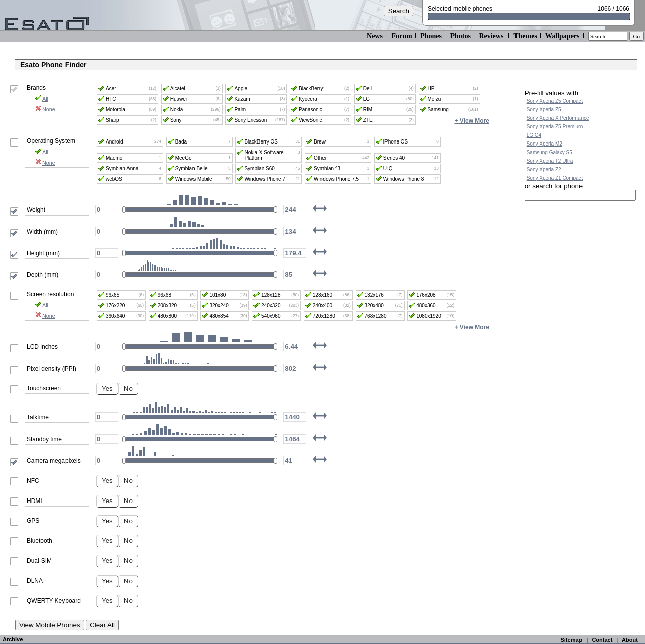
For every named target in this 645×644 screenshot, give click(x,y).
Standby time (44, 439)
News (375, 36)
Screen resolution (50, 294)
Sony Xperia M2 (544, 144)
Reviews (491, 36)
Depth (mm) (43, 275)
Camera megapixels (54, 461)
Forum (401, 36)
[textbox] (580, 195)
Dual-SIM (39, 561)
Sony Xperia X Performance (558, 118)
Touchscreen (44, 388)
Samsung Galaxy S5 (550, 152)
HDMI (35, 501)
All (41, 99)
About (630, 640)
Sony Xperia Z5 (544, 110)
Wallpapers (562, 36)
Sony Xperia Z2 (544, 169)
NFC (33, 481)
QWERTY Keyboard (54, 601)
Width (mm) (42, 232)
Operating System (51, 141)
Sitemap (571, 640)
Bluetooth (40, 541)
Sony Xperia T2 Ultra (550, 161)
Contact (602, 640)
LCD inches (42, 347)
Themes (525, 36)
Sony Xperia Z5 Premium (555, 127)
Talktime (38, 417)
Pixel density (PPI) (51, 369)
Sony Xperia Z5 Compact (555, 101)
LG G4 (534, 135)
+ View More (472, 121)
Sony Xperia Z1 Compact (555, 178)
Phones (431, 36)
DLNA (35, 581)
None (45, 109)
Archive (13, 639)
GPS (33, 521)
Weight (36, 210)
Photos (460, 36)
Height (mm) (43, 253)
